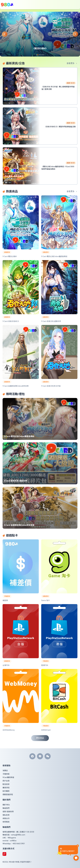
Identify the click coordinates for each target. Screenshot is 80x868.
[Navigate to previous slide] (3, 34)
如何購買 (6, 791)
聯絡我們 (6, 808)
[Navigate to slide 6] (44, 55)
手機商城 (6, 774)
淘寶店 (5, 771)
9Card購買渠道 (8, 777)
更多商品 (40, 738)
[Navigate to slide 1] (36, 55)
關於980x (6, 805)
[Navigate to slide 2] (38, 55)
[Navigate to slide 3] (39, 55)
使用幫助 (6, 822)
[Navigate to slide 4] (41, 55)
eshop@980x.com (18, 835)
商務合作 (6, 818)
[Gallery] (40, 34)
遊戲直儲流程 (8, 794)
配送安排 (6, 784)
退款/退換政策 (8, 812)
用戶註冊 (6, 781)
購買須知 (6, 788)
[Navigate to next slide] (77, 34)
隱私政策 (6, 815)
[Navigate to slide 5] (42, 55)
